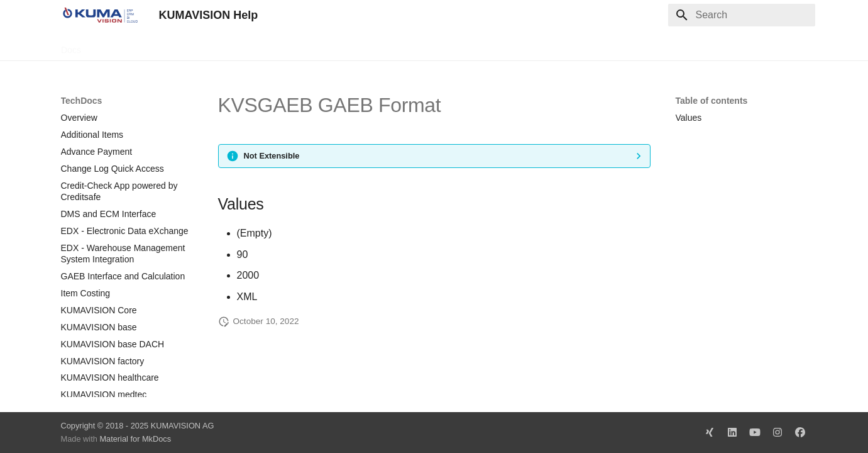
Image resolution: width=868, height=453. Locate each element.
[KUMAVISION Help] (100, 15)
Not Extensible (272, 156)
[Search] (742, 15)
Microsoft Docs (242, 46)
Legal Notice (310, 46)
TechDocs (115, 46)
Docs (71, 46)
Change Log (173, 46)
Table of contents (712, 101)
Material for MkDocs (135, 439)
